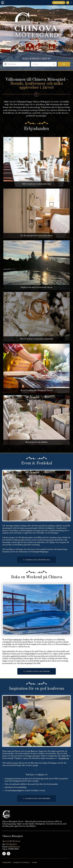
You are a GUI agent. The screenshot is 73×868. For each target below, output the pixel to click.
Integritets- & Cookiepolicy (22, 862)
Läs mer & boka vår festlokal (38, 560)
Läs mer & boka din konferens (38, 799)
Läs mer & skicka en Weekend (38, 671)
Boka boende (59, 3)
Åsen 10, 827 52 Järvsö (11, 841)
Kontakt (34, 862)
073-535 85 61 (11, 845)
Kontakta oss (64, 758)
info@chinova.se (14, 847)
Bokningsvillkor (7, 862)
